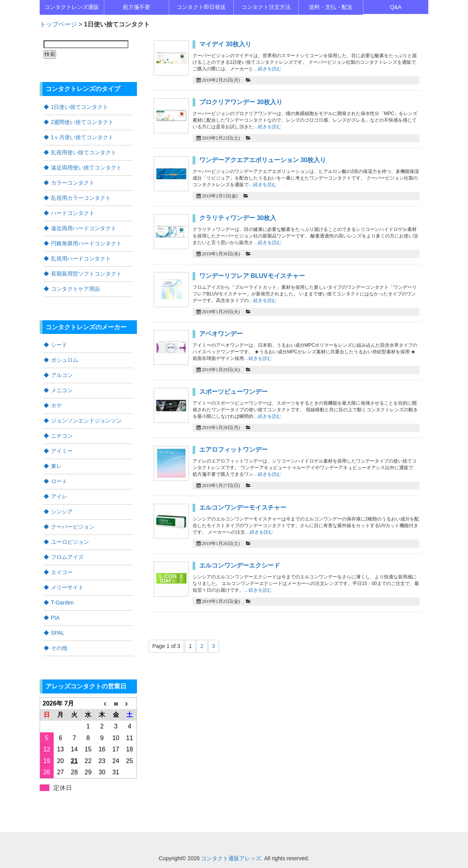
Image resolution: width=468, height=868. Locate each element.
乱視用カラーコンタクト (81, 198)
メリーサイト (67, 587)
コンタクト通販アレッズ (231, 858)
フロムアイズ (67, 557)
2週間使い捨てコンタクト (82, 122)
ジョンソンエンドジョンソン (86, 421)
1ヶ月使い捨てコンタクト (82, 137)
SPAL (58, 633)
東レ (56, 466)
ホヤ (56, 405)
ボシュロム (65, 360)
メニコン (62, 390)
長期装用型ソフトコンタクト (86, 274)
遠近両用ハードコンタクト (84, 228)
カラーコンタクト (73, 183)
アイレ (59, 496)
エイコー (62, 572)
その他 (59, 648)
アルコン (62, 375)
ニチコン (62, 436)
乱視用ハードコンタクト (81, 258)
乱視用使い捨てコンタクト (84, 152)
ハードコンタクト (73, 213)
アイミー (62, 451)
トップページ (58, 24)
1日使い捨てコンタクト (80, 107)
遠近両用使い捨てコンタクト (86, 168)
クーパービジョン (73, 527)
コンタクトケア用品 (75, 289)
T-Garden (62, 603)
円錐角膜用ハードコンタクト (86, 243)
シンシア (62, 512)
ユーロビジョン (70, 542)
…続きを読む (267, 69)
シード (59, 345)
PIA (55, 618)
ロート (59, 481)
